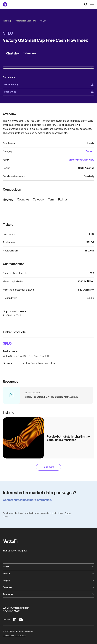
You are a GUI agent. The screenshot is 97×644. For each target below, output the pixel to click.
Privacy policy (8, 636)
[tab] (13, 53)
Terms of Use (20, 636)
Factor (89, 151)
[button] (92, 4)
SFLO (7, 343)
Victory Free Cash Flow (81, 160)
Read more (48, 467)
